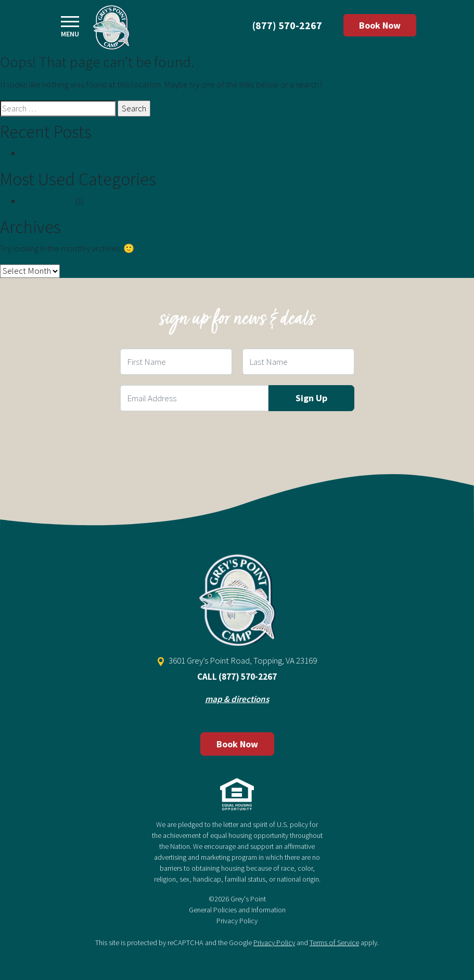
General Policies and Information (237, 910)
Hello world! (43, 153)
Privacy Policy (237, 921)
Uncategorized (47, 201)
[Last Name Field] (298, 362)
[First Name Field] (176, 362)
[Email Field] (194, 398)
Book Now (380, 25)
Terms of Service (334, 943)
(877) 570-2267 (287, 25)
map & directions (237, 699)
